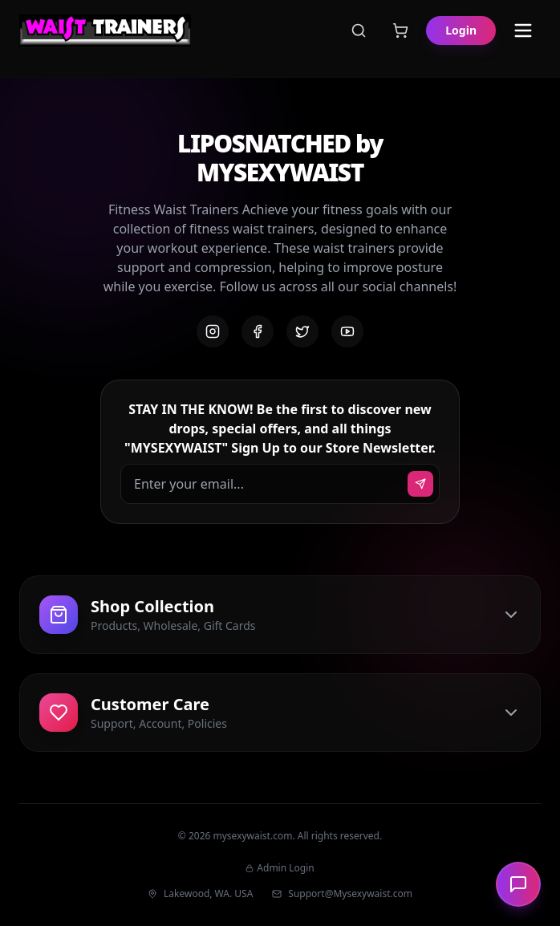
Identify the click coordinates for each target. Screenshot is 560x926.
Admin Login (280, 868)
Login (461, 30)
